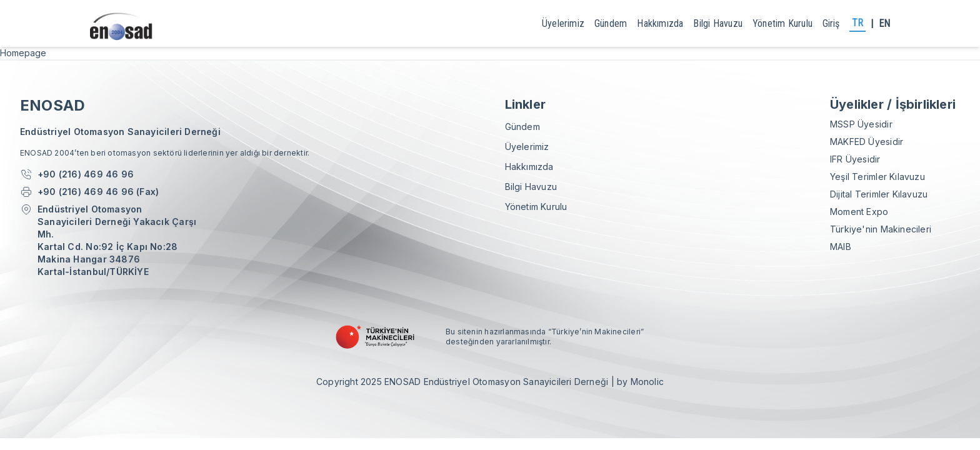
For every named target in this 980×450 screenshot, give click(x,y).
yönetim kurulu (782, 23)
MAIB (841, 247)
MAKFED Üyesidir (867, 142)
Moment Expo (859, 212)
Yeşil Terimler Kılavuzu (877, 177)
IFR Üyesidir (855, 159)
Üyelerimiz (563, 23)
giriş (831, 23)
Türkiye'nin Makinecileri (881, 229)
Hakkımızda (660, 23)
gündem (611, 23)
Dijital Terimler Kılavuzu (879, 194)
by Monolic (640, 382)
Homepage (23, 53)
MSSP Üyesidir (861, 124)
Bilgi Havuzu (718, 23)
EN (884, 23)
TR (857, 23)
